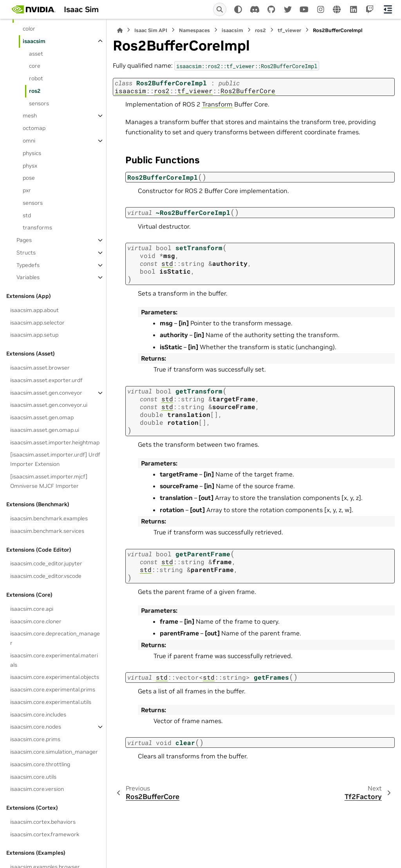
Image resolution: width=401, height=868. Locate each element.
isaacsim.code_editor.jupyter (46, 563)
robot (36, 78)
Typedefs (28, 265)
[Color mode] (238, 9)
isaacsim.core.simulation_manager (54, 752)
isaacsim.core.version (37, 789)
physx (30, 166)
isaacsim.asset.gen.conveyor (46, 393)
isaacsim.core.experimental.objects (55, 677)
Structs (26, 253)
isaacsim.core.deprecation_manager (55, 638)
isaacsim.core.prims (35, 739)
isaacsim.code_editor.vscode (46, 576)
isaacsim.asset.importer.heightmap (55, 442)
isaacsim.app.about (34, 310)
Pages (24, 240)
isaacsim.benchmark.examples (49, 518)
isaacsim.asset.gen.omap (42, 417)
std (27, 215)
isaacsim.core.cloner (36, 621)
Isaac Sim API (151, 30)
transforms (37, 227)
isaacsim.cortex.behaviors (43, 822)
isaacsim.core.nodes (36, 727)
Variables (28, 277)
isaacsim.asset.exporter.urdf (46, 380)
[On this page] (388, 9)
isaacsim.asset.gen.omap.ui (45, 430)
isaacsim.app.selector (37, 323)
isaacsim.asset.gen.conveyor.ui (49, 405)
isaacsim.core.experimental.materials (54, 660)
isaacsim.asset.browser (40, 368)
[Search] (220, 9)
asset (36, 54)
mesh (30, 115)
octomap (34, 128)
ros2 (35, 91)
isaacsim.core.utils (33, 777)
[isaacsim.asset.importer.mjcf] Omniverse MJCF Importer (49, 481)
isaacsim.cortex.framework (45, 834)
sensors (39, 103)
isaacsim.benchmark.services (47, 531)
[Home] (120, 30)
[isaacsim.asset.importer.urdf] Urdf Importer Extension (55, 459)
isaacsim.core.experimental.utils (51, 702)
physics (32, 153)
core (35, 66)
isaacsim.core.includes (38, 715)
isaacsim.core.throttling (40, 764)
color (29, 29)
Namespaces (194, 30)
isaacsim (34, 41)
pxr (27, 190)
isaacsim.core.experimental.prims (53, 689)
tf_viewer (289, 30)
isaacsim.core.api (32, 609)
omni (29, 141)
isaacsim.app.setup (34, 335)
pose (29, 178)
